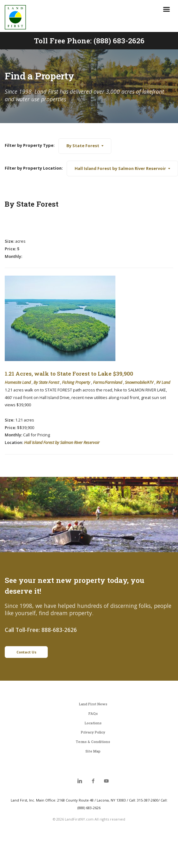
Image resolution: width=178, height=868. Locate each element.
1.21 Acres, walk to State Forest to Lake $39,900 (69, 374)
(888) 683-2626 (119, 41)
